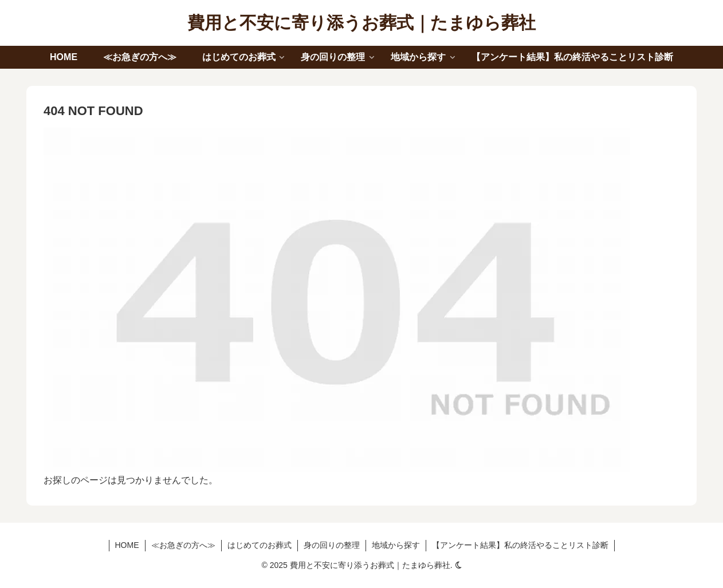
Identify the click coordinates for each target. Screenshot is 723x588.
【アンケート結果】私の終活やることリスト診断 (520, 545)
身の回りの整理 (332, 545)
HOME (127, 545)
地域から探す (396, 545)
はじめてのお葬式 (260, 545)
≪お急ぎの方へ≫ (183, 545)
